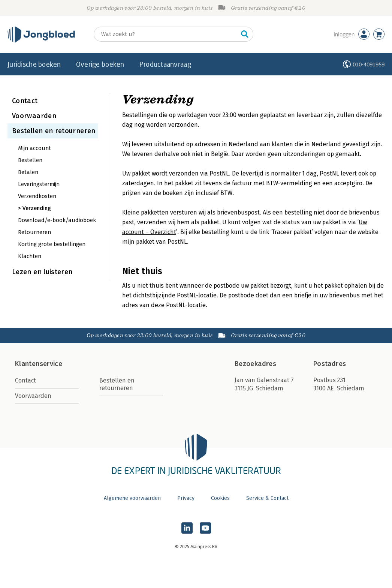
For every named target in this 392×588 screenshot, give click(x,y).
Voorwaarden (34, 116)
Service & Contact (267, 498)
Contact (25, 101)
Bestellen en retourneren (54, 131)
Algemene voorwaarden (132, 498)
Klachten (30, 256)
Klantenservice (39, 364)
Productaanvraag (165, 64)
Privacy (186, 498)
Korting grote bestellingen (52, 244)
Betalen (28, 172)
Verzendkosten (37, 196)
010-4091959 (369, 64)
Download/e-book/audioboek (57, 220)
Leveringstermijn (39, 184)
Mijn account (34, 148)
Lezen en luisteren (42, 272)
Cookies (220, 498)
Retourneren (34, 232)
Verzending (37, 208)
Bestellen (30, 160)
